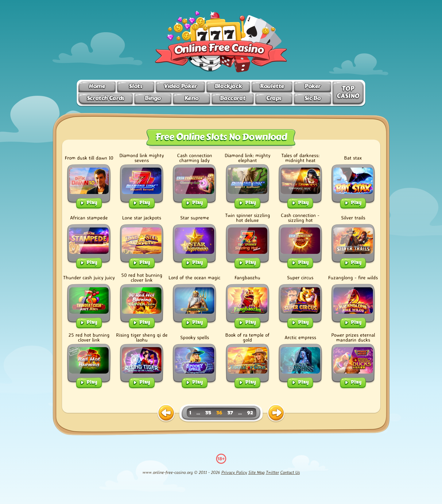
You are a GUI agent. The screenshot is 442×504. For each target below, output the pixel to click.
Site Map (256, 472)
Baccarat (233, 98)
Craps (274, 98)
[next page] (276, 413)
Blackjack (228, 86)
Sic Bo (313, 98)
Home (97, 86)
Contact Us (290, 472)
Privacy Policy (234, 472)
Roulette (272, 86)
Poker (312, 86)
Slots (136, 86)
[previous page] (166, 413)
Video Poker (180, 86)
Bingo (153, 98)
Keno (191, 98)
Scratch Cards (106, 98)
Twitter (272, 472)
